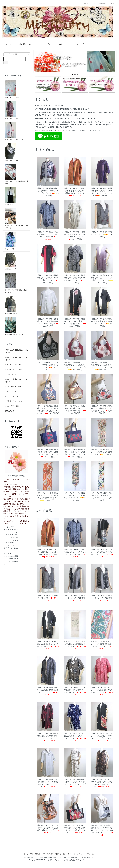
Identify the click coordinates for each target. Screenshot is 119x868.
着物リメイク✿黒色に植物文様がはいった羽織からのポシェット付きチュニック (48, 278)
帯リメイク (10, 197)
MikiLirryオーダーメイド (13, 261)
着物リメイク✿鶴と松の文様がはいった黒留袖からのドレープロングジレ (102, 552)
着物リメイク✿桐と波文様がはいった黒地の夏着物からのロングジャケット (48, 644)
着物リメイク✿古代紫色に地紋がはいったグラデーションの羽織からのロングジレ (102, 278)
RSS (6, 411)
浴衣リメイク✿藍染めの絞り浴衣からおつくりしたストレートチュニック (75, 736)
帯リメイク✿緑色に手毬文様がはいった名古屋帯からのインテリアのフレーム (102, 644)
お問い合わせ (62, 44)
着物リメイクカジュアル (14, 131)
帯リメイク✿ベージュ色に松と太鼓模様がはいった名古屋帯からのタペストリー (75, 495)
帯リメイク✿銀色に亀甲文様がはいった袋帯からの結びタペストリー (102, 452)
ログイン (112, 3)
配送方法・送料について (14, 401)
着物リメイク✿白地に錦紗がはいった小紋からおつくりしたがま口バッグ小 (102, 408)
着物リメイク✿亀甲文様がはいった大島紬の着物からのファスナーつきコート (48, 690)
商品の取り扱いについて (14, 370)
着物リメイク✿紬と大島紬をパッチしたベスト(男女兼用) (75, 598)
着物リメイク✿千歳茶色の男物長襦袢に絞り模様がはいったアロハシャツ (75, 690)
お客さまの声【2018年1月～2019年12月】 (16, 381)
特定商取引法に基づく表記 (56, 854)
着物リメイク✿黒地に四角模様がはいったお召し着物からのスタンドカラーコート (75, 321)
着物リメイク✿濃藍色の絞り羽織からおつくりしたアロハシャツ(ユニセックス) (48, 234)
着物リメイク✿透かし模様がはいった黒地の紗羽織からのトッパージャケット (102, 321)
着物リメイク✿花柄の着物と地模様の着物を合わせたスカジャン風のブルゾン (48, 191)
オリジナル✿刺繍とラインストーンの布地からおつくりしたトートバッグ (48, 365)
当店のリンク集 (10, 374)
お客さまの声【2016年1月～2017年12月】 (16, 351)
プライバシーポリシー (76, 854)
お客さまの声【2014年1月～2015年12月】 (16, 359)
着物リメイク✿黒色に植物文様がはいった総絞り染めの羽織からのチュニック (75, 278)
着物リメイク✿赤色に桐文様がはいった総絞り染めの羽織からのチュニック (102, 690)
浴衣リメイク (10, 241)
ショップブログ (44, 44)
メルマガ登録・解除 (12, 406)
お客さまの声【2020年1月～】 (16, 387)
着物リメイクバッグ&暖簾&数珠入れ (16, 174)
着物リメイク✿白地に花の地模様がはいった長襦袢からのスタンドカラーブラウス (48, 321)
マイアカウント (88, 3)
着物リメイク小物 (11, 152)
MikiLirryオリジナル (12, 305)
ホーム (7, 44)
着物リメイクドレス (12, 89)
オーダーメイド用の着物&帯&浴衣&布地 (16, 283)
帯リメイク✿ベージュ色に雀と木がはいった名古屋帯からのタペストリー (75, 644)
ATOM (12, 411)
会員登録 (101, 3)
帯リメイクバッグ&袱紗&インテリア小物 (16, 219)
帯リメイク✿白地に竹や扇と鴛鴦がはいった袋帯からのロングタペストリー (102, 495)
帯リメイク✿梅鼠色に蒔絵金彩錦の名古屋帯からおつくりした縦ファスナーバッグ (75, 408)
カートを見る (79, 44)
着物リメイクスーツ (12, 110)
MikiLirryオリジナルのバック (15, 326)
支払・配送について (24, 44)
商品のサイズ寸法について (14, 365)
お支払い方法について (13, 396)
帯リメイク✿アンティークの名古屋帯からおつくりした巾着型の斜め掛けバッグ (48, 828)
